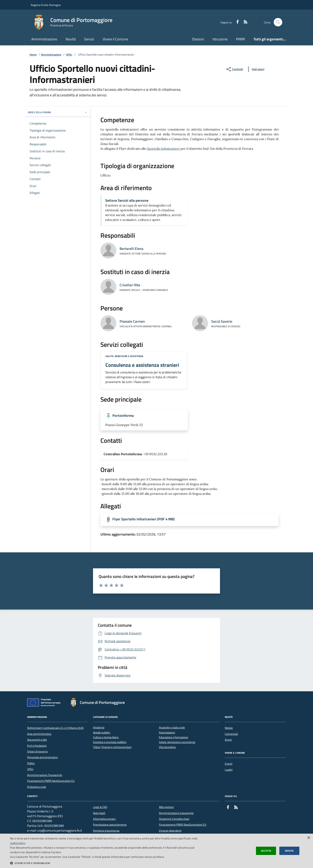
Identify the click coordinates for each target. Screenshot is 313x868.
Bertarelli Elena (131, 249)
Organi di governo (37, 751)
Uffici (69, 55)
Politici (31, 763)
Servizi (89, 39)
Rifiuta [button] (289, 851)
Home (33, 55)
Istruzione (220, 39)
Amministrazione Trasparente (45, 775)
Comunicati (231, 734)
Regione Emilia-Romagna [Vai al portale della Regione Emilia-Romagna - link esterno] (46, 5)
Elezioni (198, 39)
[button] (105, 863)
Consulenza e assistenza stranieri (142, 365)
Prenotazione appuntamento (110, 825)
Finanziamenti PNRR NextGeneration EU (51, 781)
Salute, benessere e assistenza (124, 356)
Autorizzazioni (167, 733)
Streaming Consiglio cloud (174, 819)
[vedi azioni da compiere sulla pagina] (255, 69)
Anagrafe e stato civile (172, 728)
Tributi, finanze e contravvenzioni (112, 747)
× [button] (309, 838)
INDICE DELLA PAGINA (58, 112)
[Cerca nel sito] (278, 22)
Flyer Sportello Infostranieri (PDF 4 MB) (144, 519)
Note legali (99, 813)
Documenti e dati (37, 740)
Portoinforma (123, 416)
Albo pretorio (166, 807)
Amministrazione (44, 39)
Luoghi (229, 770)
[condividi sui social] (234, 69)
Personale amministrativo (42, 757)
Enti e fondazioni (37, 746)
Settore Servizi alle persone (127, 201)
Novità (71, 39)
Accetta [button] (266, 851)
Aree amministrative (39, 734)
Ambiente (99, 728)
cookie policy (18, 843)
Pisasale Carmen (132, 321)
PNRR (240, 39)
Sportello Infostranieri (163, 149)
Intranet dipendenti (170, 831)
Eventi (229, 764)
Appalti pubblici (102, 733)
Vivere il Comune (115, 39)
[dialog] (156, 851)
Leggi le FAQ (100, 807)
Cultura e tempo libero (106, 737)
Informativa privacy (104, 819)
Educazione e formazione (173, 737)
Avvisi (228, 740)
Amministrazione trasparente (176, 813)
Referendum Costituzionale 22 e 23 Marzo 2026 (55, 728)
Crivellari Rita (130, 285)
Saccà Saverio (222, 321)
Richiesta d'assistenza (106, 831)
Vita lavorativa (167, 747)
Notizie (229, 728)
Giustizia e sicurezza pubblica (110, 742)
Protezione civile (37, 787)
